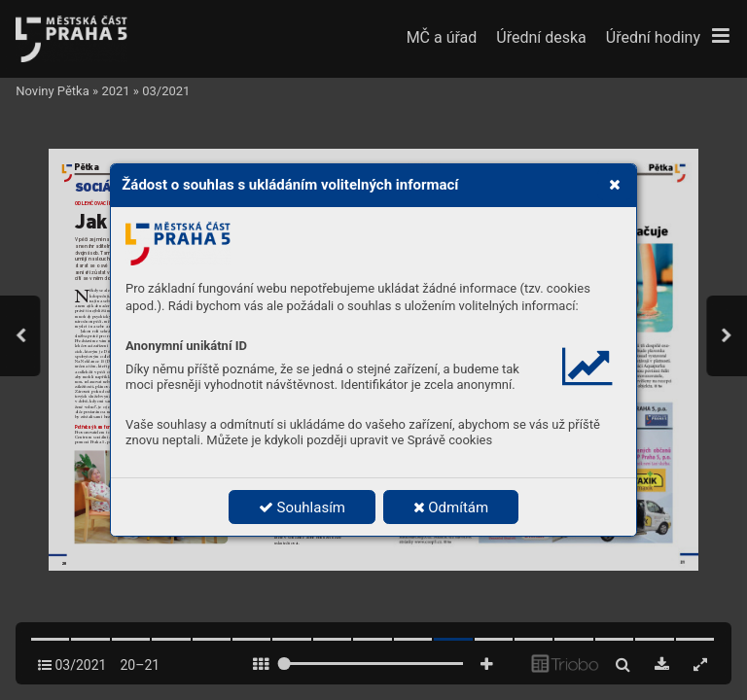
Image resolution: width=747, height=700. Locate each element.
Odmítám (451, 507)
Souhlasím (302, 507)
